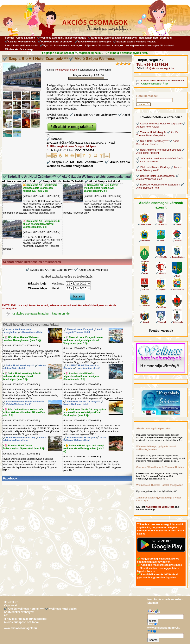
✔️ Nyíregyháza (145, 219)
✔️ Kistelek (144, 254)
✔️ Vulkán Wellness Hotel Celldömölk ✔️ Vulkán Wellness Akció (23, 403)
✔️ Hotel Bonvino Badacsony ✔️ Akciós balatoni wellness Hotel (25, 439)
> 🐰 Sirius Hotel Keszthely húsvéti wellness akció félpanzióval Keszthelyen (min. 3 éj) (22, 376)
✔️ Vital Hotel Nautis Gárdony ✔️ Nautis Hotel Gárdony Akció (159, 169)
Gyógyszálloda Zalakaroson (160, 507)
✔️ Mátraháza (144, 236)
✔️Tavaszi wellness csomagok (93, 42)
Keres (78, 296)
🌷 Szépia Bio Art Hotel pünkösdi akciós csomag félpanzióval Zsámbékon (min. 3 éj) (41, 224)
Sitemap (153, 603)
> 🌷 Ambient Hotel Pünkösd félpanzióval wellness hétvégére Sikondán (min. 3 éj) (81, 376)
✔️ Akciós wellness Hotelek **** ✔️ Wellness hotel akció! (40, 609)
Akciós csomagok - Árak (154, 84)
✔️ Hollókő (177, 303)
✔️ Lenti (177, 270)
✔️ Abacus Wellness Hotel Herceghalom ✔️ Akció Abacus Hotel (23, 331)
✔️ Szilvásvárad (177, 284)
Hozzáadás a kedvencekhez (165, 599)
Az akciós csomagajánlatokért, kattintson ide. (41, 314)
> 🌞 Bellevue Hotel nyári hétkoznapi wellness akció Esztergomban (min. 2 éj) (84, 448)
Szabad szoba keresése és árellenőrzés (163, 81)
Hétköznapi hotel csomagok (156, 38)
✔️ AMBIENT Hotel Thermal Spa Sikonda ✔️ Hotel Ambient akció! (82, 367)
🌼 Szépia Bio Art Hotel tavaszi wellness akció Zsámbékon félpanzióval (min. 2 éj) (40, 188)
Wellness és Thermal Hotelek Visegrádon (160, 485)
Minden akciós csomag (19, 49)
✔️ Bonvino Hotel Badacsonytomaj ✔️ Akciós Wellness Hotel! (158, 177)
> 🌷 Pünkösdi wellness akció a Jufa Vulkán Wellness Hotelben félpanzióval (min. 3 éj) (24, 412)
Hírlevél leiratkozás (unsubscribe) (25, 619)
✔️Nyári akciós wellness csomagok (61, 45)
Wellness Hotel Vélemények (153, 370)
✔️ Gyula (144, 268)
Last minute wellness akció (21, 45)
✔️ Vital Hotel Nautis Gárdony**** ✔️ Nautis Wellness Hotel (83, 403)
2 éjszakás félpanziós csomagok (104, 45)
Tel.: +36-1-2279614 (152, 65)
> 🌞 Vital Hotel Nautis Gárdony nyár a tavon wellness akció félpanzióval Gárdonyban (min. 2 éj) (85, 412)
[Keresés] (155, 100)
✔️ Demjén (177, 236)
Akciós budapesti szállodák (22, 622)
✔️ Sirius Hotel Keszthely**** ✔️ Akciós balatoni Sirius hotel (24, 367)
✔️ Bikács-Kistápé (177, 252)
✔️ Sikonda (144, 284)
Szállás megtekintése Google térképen (71, 146)
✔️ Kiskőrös (161, 301)
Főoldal (9, 38)
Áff (6, 615)
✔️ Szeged (144, 317)
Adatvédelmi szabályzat (19, 612)
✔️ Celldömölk (161, 252)
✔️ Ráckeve (161, 268)
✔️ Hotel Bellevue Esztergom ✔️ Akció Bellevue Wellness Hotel (85, 439)
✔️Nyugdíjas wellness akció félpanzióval (112, 38)
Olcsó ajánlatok (26, 38)
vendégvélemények (66, 70)
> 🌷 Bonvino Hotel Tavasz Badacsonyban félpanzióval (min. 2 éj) (24, 447)
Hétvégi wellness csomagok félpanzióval (150, 45)
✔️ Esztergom (161, 219)
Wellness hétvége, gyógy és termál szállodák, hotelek (156, 448)
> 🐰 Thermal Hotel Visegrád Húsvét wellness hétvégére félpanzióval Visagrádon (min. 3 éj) (83, 340)
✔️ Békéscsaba (177, 317)
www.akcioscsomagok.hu (20, 628)
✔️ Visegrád (161, 317)
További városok (161, 331)
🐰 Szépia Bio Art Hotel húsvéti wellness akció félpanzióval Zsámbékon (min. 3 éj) (101, 188)
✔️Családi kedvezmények (20, 42)
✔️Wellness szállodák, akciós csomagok (61, 38)
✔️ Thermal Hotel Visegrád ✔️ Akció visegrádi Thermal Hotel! (83, 331)
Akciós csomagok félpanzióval (154, 428)
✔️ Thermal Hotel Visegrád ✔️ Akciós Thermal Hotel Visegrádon (157, 134)
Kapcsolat (10, 605)
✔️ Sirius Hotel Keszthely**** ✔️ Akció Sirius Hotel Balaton (158, 143)
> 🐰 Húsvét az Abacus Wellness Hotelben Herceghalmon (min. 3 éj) (22, 339)
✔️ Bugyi (177, 219)
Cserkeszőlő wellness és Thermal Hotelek (160, 467)
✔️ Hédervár (145, 301)
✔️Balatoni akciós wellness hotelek (134, 42)
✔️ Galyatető (161, 284)
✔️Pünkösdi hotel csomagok (55, 42)
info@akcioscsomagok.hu (159, 68)
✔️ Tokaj (161, 236)
